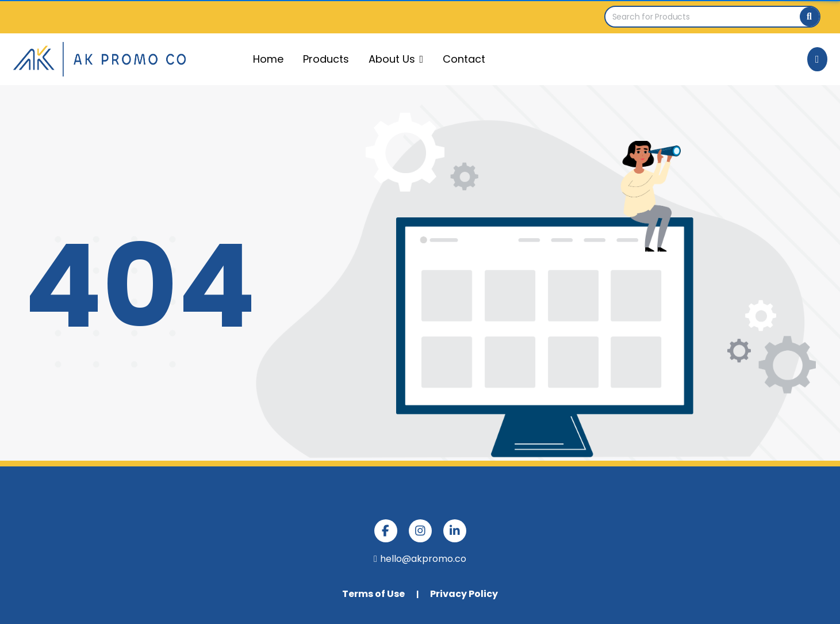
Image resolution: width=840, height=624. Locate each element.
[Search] (810, 17)
